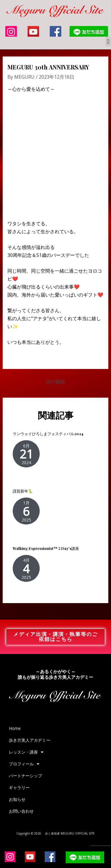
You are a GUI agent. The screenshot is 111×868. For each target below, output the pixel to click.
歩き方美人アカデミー (30, 740)
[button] (108, 42)
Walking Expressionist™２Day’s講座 (46, 548)
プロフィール (24, 764)
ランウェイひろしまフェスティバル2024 (48, 434)
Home (15, 728)
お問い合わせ (21, 811)
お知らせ (17, 799)
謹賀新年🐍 (23, 491)
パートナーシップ (25, 776)
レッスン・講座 (26, 752)
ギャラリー (19, 787)
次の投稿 (55, 382)
